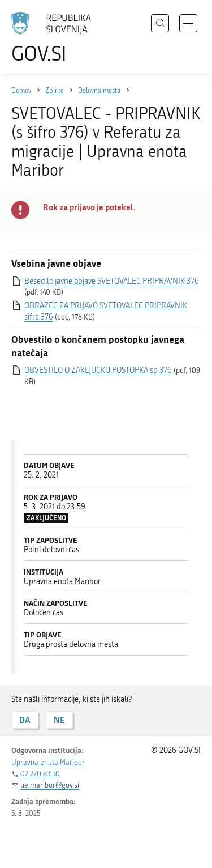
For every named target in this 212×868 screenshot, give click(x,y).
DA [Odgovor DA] (25, 720)
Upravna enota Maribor (48, 762)
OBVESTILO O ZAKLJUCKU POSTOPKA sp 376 (98, 370)
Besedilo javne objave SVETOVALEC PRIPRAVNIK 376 (112, 281)
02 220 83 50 (40, 774)
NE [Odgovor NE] (59, 720)
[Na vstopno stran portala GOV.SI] (57, 38)
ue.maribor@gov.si (50, 785)
